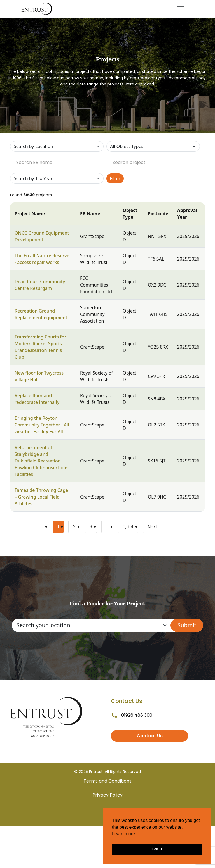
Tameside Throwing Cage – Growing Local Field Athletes (41, 497)
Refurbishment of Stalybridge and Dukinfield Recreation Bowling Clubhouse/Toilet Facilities (42, 461)
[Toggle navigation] (181, 9)
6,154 (130, 528)
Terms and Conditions (107, 781)
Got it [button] (157, 849)
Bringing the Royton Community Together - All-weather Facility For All (43, 425)
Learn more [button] (123, 834)
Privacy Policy (107, 795)
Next (153, 527)
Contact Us (150, 736)
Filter (115, 178)
